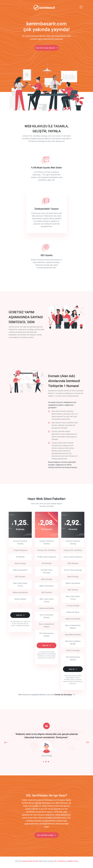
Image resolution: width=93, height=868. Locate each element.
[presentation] (6, 742)
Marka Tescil (73, 861)
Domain (35, 861)
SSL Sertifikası (59, 861)
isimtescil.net (27, 861)
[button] (43, 762)
